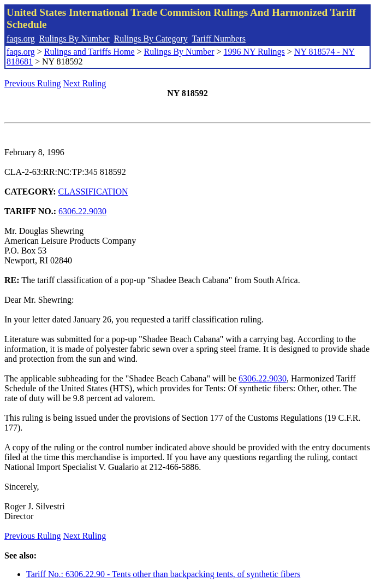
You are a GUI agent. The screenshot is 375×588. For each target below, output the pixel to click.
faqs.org (21, 39)
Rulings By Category (151, 39)
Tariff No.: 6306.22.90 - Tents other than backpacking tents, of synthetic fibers (163, 574)
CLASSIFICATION (93, 192)
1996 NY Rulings (254, 52)
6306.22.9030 (82, 211)
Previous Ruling (33, 83)
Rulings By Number (75, 39)
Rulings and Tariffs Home (90, 52)
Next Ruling (85, 83)
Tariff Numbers (219, 39)
